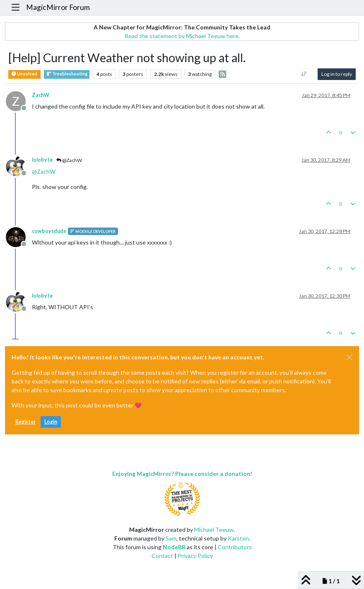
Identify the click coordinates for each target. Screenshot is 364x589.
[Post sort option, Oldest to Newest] (304, 74)
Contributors (235, 547)
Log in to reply (337, 74)
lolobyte (42, 160)
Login (51, 422)
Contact (162, 556)
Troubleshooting (67, 74)
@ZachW (69, 160)
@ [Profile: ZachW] (44, 171)
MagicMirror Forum (58, 7)
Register (25, 422)
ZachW (41, 95)
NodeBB (174, 547)
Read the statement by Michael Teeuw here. (182, 36)
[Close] (350, 357)
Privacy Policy (195, 556)
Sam (171, 538)
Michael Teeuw (214, 530)
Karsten (238, 538)
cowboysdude (49, 231)
